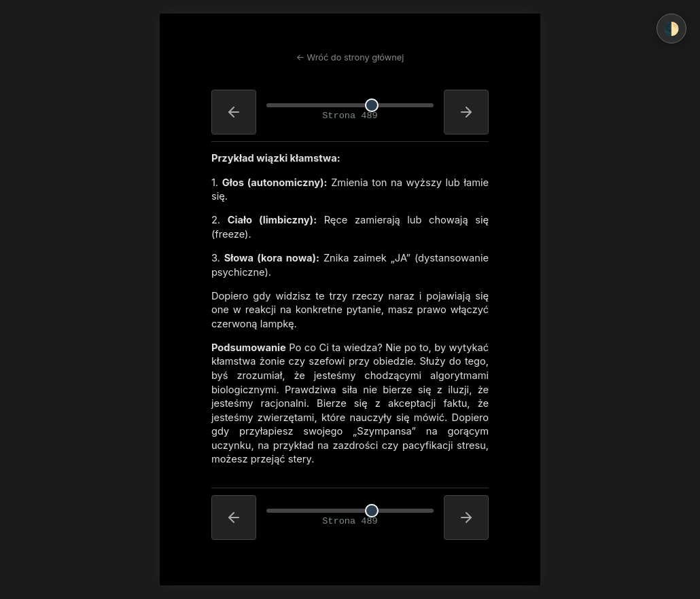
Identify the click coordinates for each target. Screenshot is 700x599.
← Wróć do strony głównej (350, 57)
